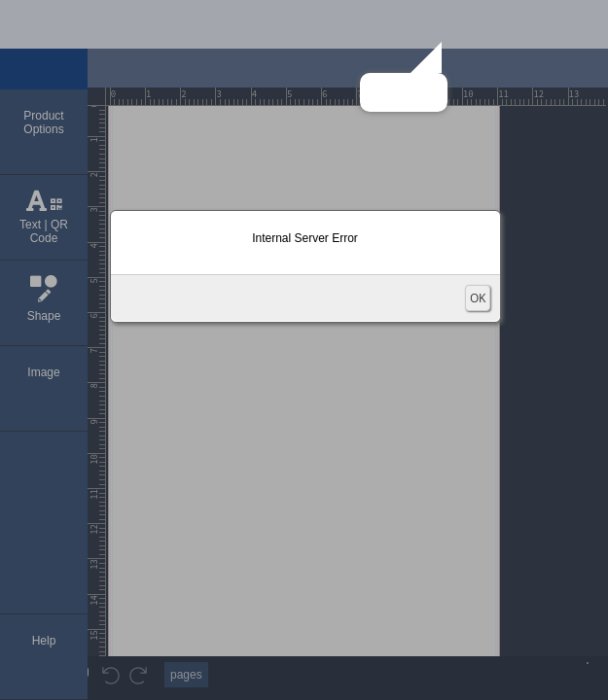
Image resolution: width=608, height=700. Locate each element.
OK (478, 298)
